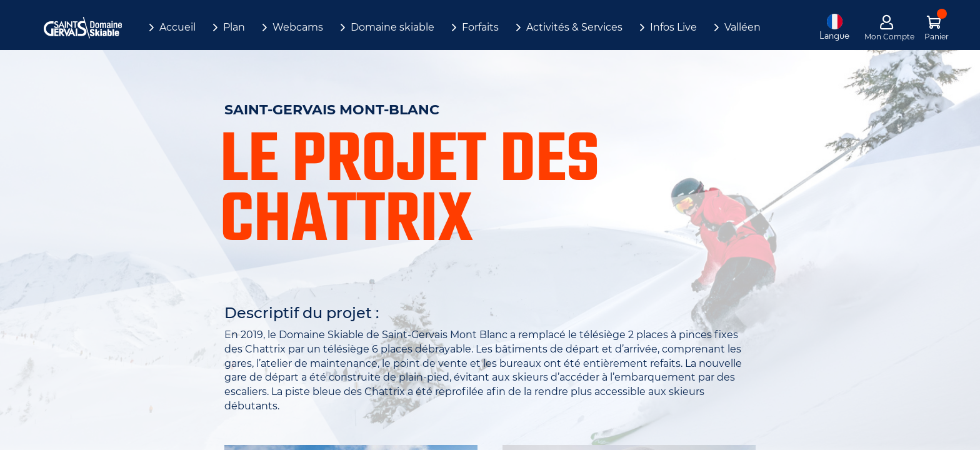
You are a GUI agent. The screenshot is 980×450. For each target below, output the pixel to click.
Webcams (298, 27)
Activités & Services (574, 27)
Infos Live (673, 27)
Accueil (177, 27)
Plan (234, 27)
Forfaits (480, 27)
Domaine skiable (392, 27)
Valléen (742, 27)
